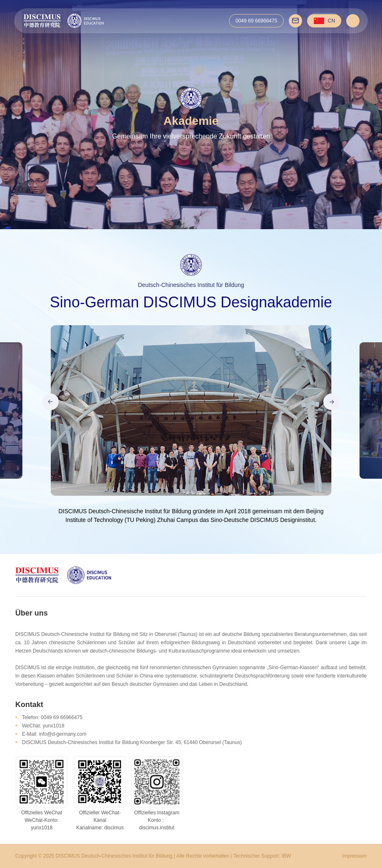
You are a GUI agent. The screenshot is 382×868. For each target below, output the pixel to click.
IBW (286, 856)
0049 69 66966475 (256, 21)
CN (324, 21)
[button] (50, 402)
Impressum (354, 856)
